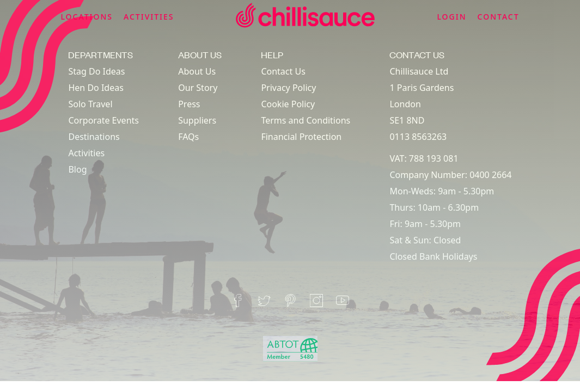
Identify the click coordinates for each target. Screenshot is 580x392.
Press (189, 104)
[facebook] (238, 301)
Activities (86, 153)
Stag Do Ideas (96, 71)
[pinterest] (290, 301)
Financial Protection (301, 137)
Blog (77, 169)
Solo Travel (90, 104)
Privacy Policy (288, 88)
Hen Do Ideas (96, 88)
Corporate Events (103, 120)
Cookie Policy (288, 104)
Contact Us (283, 71)
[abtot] (290, 349)
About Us (197, 71)
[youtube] (343, 301)
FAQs (188, 137)
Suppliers (197, 120)
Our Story (198, 88)
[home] (306, 17)
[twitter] (264, 301)
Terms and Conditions (306, 120)
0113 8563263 (418, 137)
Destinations (94, 137)
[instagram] (316, 301)
